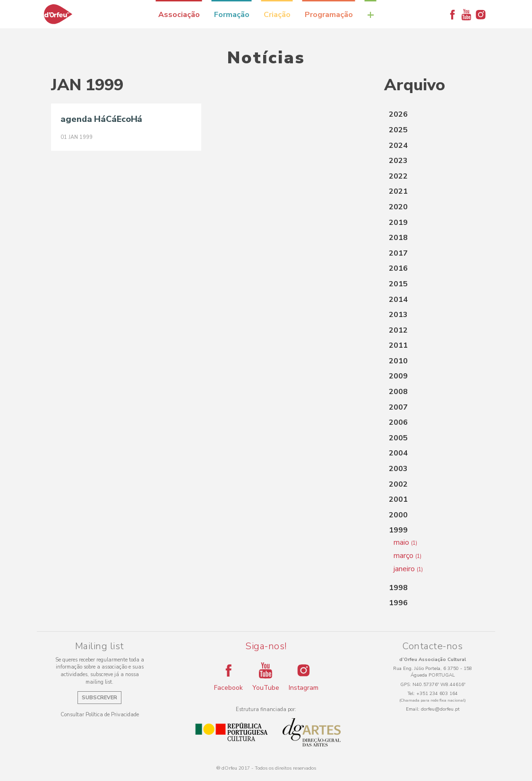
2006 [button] (398, 422)
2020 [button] (398, 207)
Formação (232, 15)
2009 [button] (398, 376)
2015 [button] (398, 284)
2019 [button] (398, 223)
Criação (277, 15)
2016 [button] (398, 268)
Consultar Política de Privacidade (100, 715)
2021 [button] (398, 191)
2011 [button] (398, 345)
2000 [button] (398, 515)
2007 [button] (398, 407)
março (408, 556)
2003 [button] (398, 469)
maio (405, 542)
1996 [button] (398, 603)
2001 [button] (398, 499)
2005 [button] (398, 438)
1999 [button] (398, 530)
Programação (329, 15)
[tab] (433, 115)
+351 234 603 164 (437, 694)
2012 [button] (398, 330)
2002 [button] (398, 484)
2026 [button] (398, 114)
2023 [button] (398, 161)
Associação (179, 15)
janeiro (408, 569)
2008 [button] (398, 392)
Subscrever (99, 698)
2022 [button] (398, 176)
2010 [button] (398, 361)
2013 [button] (398, 315)
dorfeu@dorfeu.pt (440, 709)
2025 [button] (398, 130)
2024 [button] (398, 146)
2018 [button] (398, 238)
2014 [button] (398, 300)
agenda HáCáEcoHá (101, 119)
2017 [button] (398, 253)
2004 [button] (398, 453)
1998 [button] (398, 588)
